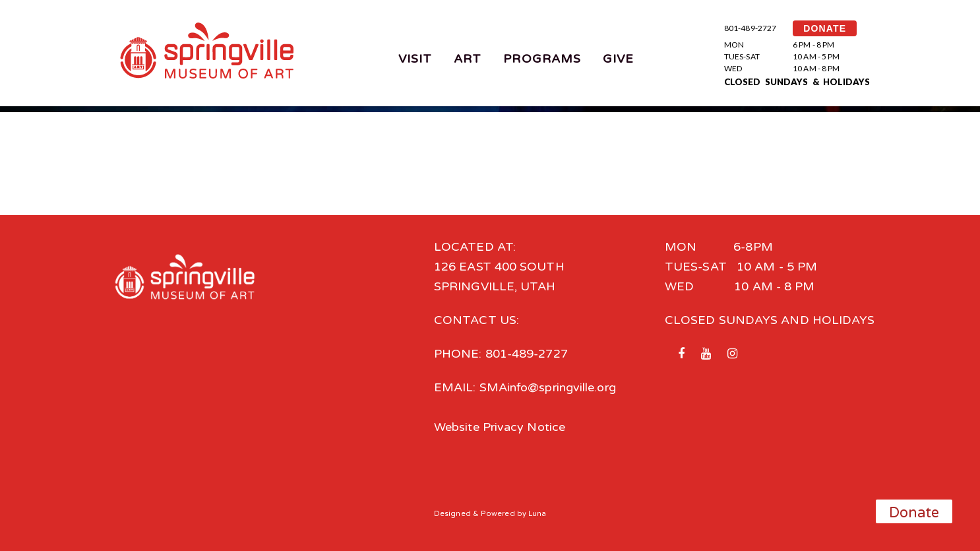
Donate (914, 513)
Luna (537, 514)
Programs (542, 59)
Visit (415, 59)
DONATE (825, 28)
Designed (452, 514)
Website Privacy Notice (500, 427)
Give (618, 59)
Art (468, 59)
